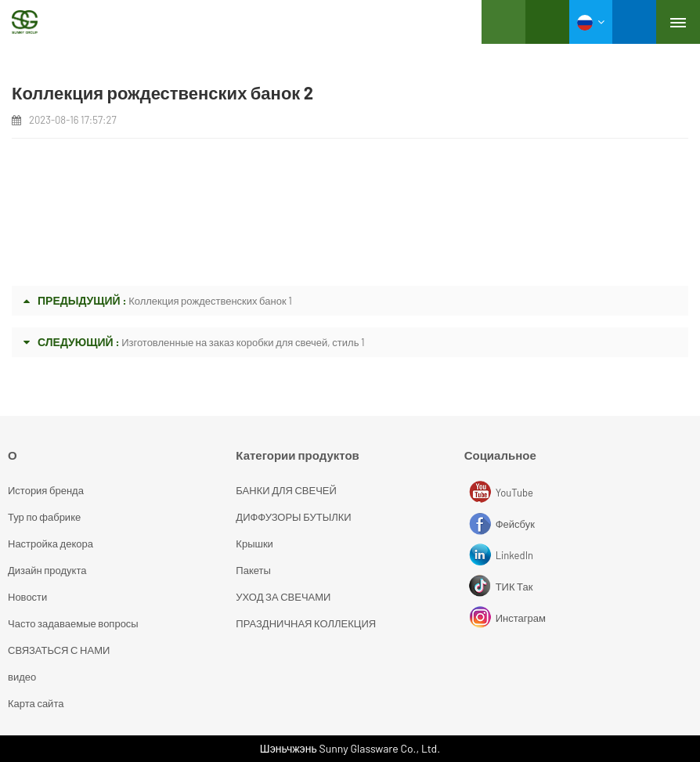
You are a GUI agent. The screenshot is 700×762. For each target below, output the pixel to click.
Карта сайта (36, 703)
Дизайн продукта (47, 570)
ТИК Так (482, 587)
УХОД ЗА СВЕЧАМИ (283, 597)
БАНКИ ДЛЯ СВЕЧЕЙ (286, 490)
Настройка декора (51, 544)
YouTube (482, 493)
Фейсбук (482, 524)
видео (22, 677)
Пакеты (253, 570)
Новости (27, 597)
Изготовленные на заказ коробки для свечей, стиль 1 (243, 342)
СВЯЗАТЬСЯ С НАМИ (59, 650)
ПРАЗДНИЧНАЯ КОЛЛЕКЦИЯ (306, 623)
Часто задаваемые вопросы (73, 623)
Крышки (254, 544)
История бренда (46, 490)
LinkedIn (482, 555)
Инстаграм (482, 618)
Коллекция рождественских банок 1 (210, 301)
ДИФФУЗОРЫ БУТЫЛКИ (293, 517)
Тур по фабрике (44, 517)
